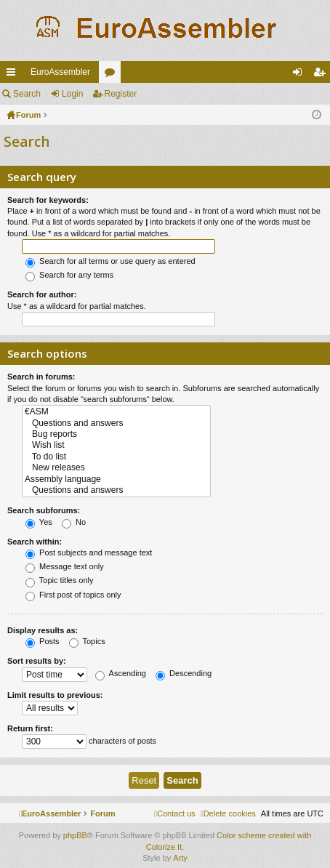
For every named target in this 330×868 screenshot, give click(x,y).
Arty (180, 858)
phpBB (75, 835)
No (74, 522)
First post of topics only (73, 595)
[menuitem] (228, 813)
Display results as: (43, 630)
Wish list (116, 445)
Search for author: (42, 294)
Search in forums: (41, 377)
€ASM (116, 412)
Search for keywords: (48, 200)
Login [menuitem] (301, 75)
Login (72, 94)
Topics (87, 641)
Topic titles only (59, 580)
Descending (184, 673)
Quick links (14, 75)
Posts (43, 641)
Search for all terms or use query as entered (110, 261)
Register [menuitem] (322, 75)
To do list (116, 457)
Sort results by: (37, 661)
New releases (116, 468)
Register (121, 94)
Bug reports (116, 434)
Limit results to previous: (55, 695)
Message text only (65, 566)
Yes (39, 522)
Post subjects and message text (89, 552)
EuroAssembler (60, 72)
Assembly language (116, 479)
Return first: (30, 728)
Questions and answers (116, 423)
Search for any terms (69, 275)
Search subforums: (44, 510)
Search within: (35, 542)
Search (27, 94)
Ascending (121, 673)
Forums (113, 75)
